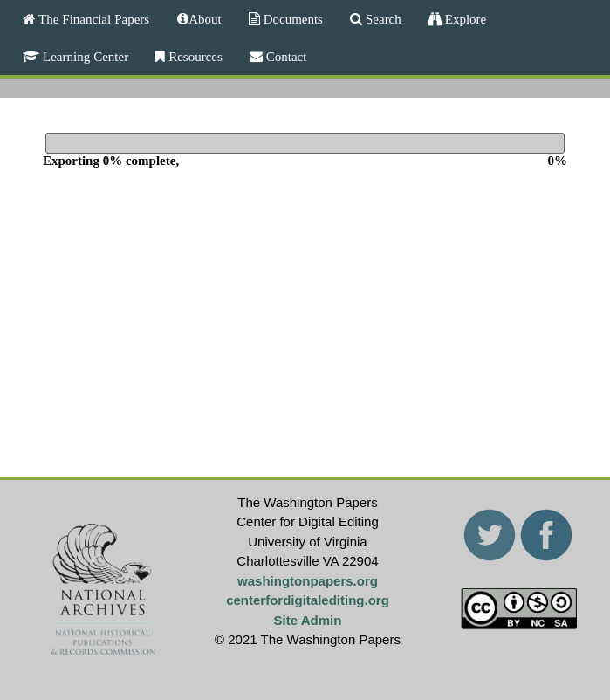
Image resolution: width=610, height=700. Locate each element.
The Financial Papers (92, 19)
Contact (285, 56)
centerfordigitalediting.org (308, 600)
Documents (291, 19)
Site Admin (308, 620)
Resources (194, 56)
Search (382, 19)
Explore (464, 19)
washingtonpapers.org (308, 581)
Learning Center (84, 56)
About (205, 19)
